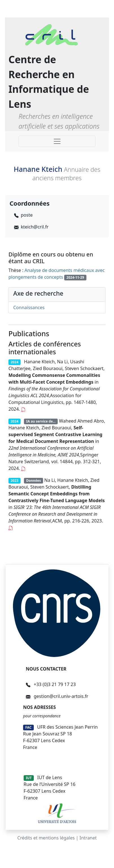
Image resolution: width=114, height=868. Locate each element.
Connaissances (29, 307)
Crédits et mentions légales (46, 838)
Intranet (88, 838)
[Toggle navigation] (57, 141)
